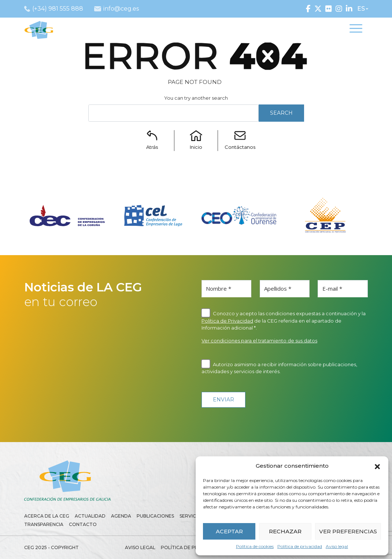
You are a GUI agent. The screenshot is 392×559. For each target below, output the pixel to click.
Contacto (83, 524)
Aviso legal (337, 546)
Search (281, 113)
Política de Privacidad (227, 321)
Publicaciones (155, 516)
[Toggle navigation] (356, 30)
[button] (377, 466)
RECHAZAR (285, 531)
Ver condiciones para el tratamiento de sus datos (259, 341)
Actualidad (90, 516)
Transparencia (44, 524)
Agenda (121, 516)
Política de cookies (255, 546)
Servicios (192, 516)
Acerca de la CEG (47, 516)
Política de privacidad (300, 546)
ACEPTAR (229, 531)
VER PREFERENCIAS (348, 531)
